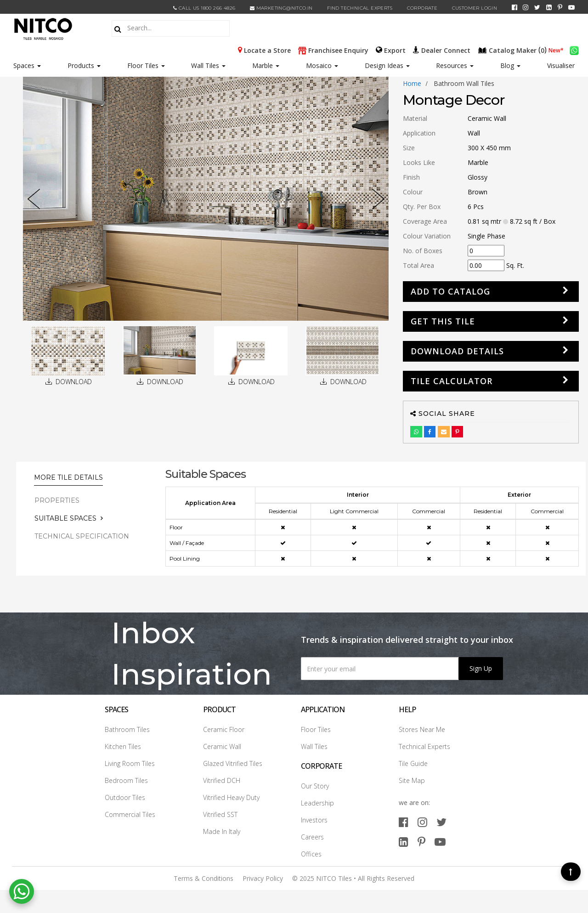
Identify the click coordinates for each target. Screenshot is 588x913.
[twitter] (537, 7)
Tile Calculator (452, 381)
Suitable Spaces (65, 518)
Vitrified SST (220, 814)
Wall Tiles (208, 65)
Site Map (412, 780)
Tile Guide (413, 763)
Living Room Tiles (130, 763)
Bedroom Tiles (126, 780)
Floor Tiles (146, 65)
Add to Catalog (450, 291)
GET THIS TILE (443, 321)
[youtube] (571, 7)
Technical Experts (424, 746)
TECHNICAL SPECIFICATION (82, 536)
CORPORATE (422, 8)
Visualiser (561, 65)
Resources (455, 65)
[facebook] (514, 7)
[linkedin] (549, 7)
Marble (266, 65)
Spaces (24, 65)
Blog (510, 65)
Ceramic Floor (224, 729)
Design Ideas (387, 65)
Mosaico (322, 65)
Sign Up (481, 668)
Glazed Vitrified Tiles (233, 763)
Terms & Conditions (204, 878)
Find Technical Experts (360, 8)
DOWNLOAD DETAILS (457, 351)
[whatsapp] (574, 50)
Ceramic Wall (222, 746)
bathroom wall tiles (464, 83)
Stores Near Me (422, 729)
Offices (311, 854)
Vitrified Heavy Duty (231, 797)
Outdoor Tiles (125, 797)
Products (81, 65)
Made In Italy (222, 831)
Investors (314, 820)
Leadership (317, 803)
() (513, 50)
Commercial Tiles (130, 814)
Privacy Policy (263, 878)
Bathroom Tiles (127, 729)
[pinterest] (560, 7)
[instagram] (526, 7)
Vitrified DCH (222, 780)
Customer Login (475, 8)
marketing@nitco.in (281, 8)
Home (412, 83)
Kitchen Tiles (123, 746)
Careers (312, 837)
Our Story (315, 786)
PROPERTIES (57, 500)
